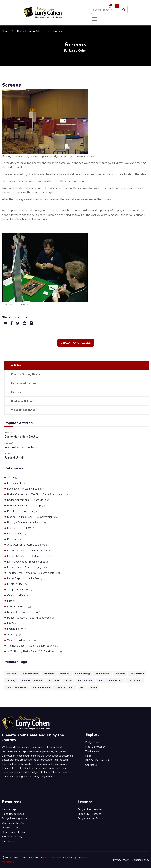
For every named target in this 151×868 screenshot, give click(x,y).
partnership (137, 674)
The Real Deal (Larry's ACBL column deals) (34, 573)
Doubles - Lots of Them (22, 511)
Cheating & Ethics (19, 607)
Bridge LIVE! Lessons (89, 814)
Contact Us (91, 765)
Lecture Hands (17, 629)
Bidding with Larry (12, 837)
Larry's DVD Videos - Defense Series (29, 551)
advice (93, 688)
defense (65, 674)
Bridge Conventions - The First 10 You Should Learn (38, 495)
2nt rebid (54, 681)
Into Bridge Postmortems (21, 447)
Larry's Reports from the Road (26, 579)
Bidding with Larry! (23, 401)
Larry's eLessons (11, 841)
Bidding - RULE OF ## (21, 528)
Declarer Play (17, 534)
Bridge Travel (93, 742)
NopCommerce (52, 858)
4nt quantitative (41, 688)
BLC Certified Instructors (99, 760)
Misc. (12, 601)
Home (5, 31)
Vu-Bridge (14, 635)
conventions (103, 674)
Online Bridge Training (14, 832)
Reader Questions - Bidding (25, 612)
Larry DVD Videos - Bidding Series (28, 562)
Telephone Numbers (21, 590)
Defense (14, 539)
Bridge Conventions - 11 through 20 (29, 500)
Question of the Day (24, 383)
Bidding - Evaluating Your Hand (26, 523)
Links (88, 756)
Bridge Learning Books (90, 818)
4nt (82, 688)
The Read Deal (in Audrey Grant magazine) (33, 646)
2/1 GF (13, 478)
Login (117, 6)
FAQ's (12, 623)
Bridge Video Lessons (90, 809)
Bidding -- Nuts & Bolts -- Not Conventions (33, 517)
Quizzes (16, 392)
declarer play (30, 674)
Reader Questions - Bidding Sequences (31, 618)
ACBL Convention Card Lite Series (28, 545)
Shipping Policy (141, 860)
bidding (11, 681)
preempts (49, 674)
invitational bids (65, 688)
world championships (111, 681)
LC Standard (16, 483)
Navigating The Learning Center (26, 489)
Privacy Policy (121, 860)
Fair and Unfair (14, 458)
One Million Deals (19, 596)
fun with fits (135, 681)
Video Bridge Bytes (23, 410)
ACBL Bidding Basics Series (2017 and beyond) (36, 652)
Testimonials (92, 751)
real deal (12, 674)
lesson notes (85, 681)
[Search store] (109, 10)
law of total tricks (17, 688)
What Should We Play (22, 640)
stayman (120, 674)
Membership (9, 809)
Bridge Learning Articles (31, 31)
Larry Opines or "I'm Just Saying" (27, 567)
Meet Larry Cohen (95, 747)
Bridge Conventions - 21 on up (26, 506)
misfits (68, 681)
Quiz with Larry (10, 828)
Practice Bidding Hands (26, 374)
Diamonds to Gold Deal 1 (21, 437)
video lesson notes (32, 681)
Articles (16, 365)
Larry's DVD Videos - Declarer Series (29, 556)
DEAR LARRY (17, 584)
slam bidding (82, 674)
